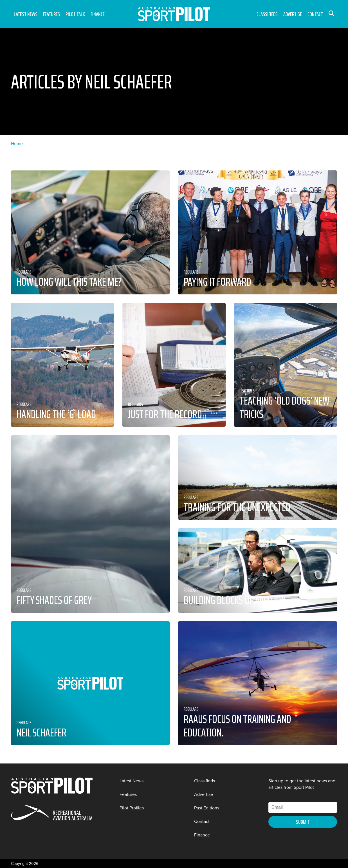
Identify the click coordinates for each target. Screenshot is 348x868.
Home (17, 144)
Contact (315, 14)
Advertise (293, 14)
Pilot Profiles (132, 808)
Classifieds (267, 14)
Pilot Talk (75, 14)
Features (51, 14)
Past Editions (207, 808)
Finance (98, 14)
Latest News (26, 14)
